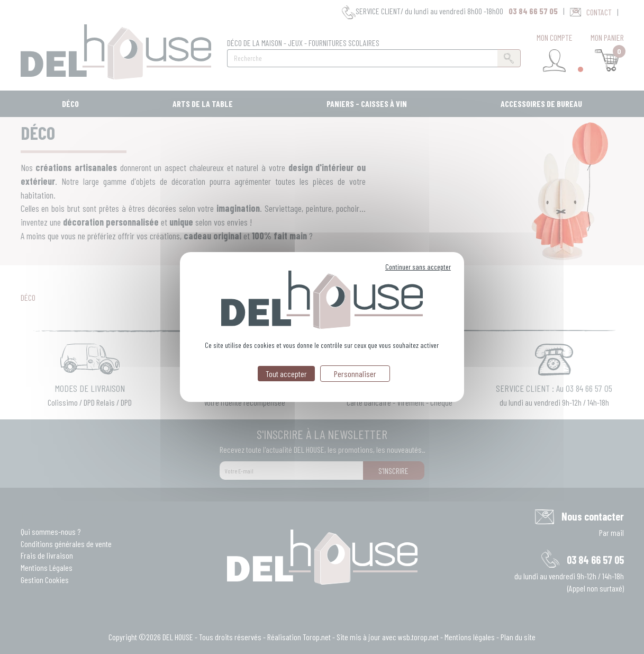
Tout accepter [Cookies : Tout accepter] (286, 374)
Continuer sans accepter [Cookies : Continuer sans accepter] (418, 267)
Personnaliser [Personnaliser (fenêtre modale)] (355, 374)
